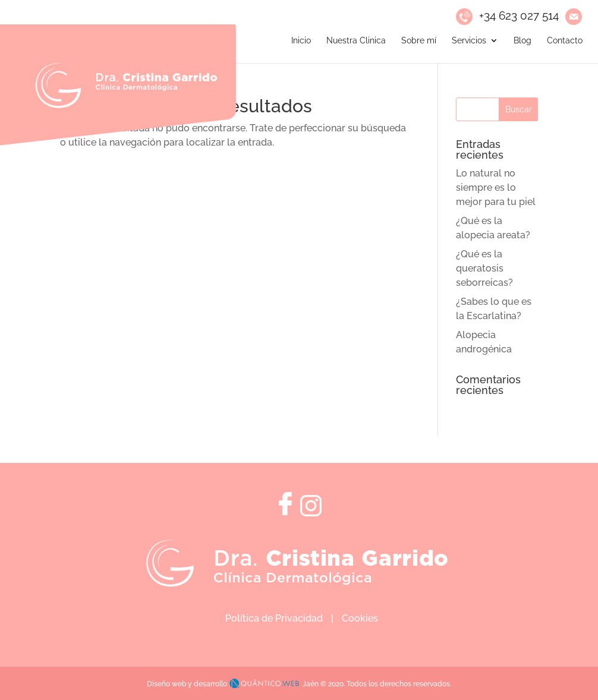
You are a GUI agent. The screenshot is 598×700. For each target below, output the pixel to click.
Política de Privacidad (274, 618)
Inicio (301, 41)
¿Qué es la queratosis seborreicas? (484, 268)
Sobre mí (419, 41)
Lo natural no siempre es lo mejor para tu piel (496, 187)
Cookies (360, 618)
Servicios (469, 41)
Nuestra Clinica (356, 41)
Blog (523, 41)
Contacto (565, 41)
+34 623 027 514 (519, 15)
